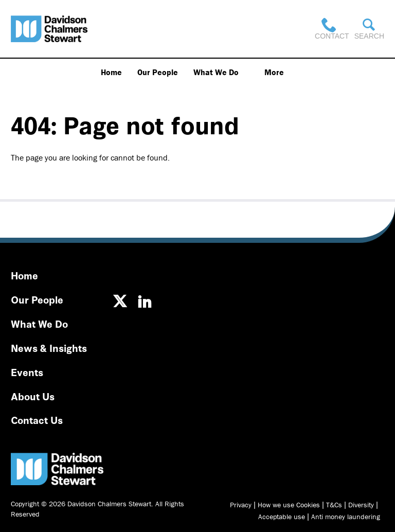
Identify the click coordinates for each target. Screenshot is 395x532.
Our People (158, 72)
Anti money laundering (346, 517)
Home (111, 72)
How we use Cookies (289, 505)
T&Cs (334, 505)
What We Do (216, 72)
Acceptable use (282, 517)
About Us (33, 396)
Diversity (361, 505)
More (274, 72)
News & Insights (49, 348)
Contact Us (37, 420)
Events (27, 372)
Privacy (241, 505)
